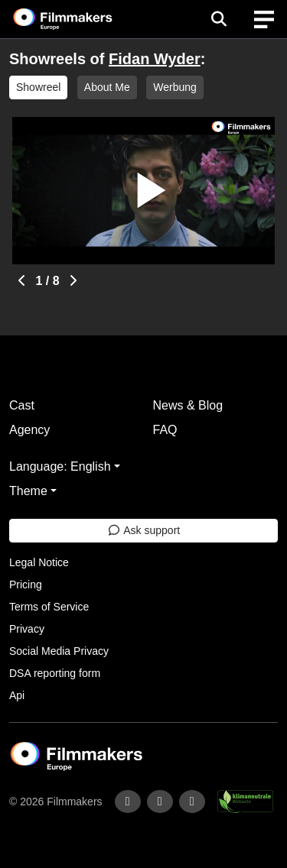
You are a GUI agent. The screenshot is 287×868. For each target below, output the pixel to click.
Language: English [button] (60, 466)
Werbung (175, 87)
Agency (29, 430)
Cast (22, 405)
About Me (107, 87)
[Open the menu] (219, 19)
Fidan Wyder (155, 59)
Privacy (27, 629)
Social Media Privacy (59, 651)
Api (17, 695)
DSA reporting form (55, 673)
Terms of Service (49, 607)
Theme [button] (28, 491)
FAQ (165, 430)
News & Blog (188, 405)
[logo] (81, 19)
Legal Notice (39, 562)
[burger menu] (264, 19)
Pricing (26, 585)
